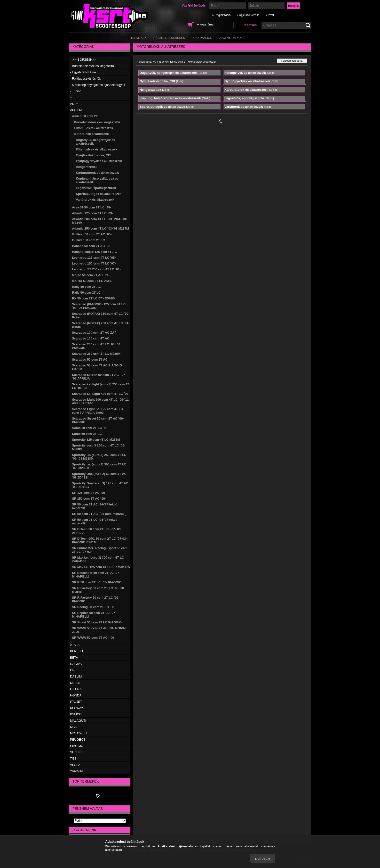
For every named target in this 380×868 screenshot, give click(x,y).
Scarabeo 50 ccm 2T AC (90, 360)
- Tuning (76, 91)
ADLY (74, 104)
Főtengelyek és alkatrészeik (97, 149)
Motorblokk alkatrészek (91, 134)
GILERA (76, 689)
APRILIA (76, 110)
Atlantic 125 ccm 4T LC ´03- (92, 213)
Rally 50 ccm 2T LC (86, 293)
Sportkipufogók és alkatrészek (99, 194)
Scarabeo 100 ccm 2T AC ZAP (94, 333)
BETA (74, 657)
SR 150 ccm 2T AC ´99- (89, 499)
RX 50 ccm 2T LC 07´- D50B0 (93, 298)
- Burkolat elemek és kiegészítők (93, 66)
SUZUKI (76, 752)
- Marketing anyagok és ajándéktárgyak (98, 85)
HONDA (76, 695)
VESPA (75, 765)
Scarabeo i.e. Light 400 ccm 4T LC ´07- (101, 394)
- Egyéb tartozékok (83, 72)
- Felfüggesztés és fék (85, 79)
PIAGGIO (77, 746)
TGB (73, 758)
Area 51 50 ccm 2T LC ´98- (91, 207)
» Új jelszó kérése (248, 15)
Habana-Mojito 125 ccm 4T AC (94, 252)
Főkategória (144, 62)
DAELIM (76, 676)
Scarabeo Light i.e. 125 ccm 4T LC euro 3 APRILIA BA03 (97, 411)
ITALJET (76, 702)
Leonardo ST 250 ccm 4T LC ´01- (96, 269)
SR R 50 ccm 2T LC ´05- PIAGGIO (97, 582)
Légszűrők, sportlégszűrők (96, 188)
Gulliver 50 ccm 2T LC (88, 240)
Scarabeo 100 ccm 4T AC (91, 338)
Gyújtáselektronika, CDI (94, 155)
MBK (73, 727)
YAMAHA (77, 771)
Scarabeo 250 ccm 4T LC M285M (96, 354)
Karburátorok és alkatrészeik (97, 173)
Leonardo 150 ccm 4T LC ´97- (94, 263)
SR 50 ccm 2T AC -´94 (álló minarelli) (99, 514)
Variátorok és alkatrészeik (95, 200)
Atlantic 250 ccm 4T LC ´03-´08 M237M (100, 228)
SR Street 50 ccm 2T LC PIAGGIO (97, 622)
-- (71, 97)
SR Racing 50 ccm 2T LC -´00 (94, 607)
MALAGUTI (78, 721)
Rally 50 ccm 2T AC (86, 287)
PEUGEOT (78, 740)
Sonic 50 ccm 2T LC (87, 434)
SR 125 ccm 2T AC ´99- (89, 493)
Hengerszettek (87, 167)
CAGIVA (76, 664)
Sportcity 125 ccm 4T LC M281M (96, 440)
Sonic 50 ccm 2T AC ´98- (90, 428)
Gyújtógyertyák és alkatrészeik (99, 161)
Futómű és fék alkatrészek (94, 128)
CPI (73, 670)
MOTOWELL (79, 733)
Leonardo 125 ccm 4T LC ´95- (94, 258)
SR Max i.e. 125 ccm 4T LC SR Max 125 (101, 567)
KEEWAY (77, 708)
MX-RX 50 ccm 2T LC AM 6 (92, 281)
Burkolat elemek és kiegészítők (97, 122)
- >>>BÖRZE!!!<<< (83, 60)
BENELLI (76, 651)
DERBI (75, 683)
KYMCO (76, 714)
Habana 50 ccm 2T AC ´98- (92, 246)
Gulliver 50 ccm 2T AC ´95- (92, 234)
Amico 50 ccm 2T (85, 116)
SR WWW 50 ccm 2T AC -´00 (93, 638)
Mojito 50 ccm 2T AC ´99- (91, 275)
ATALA (75, 645)
